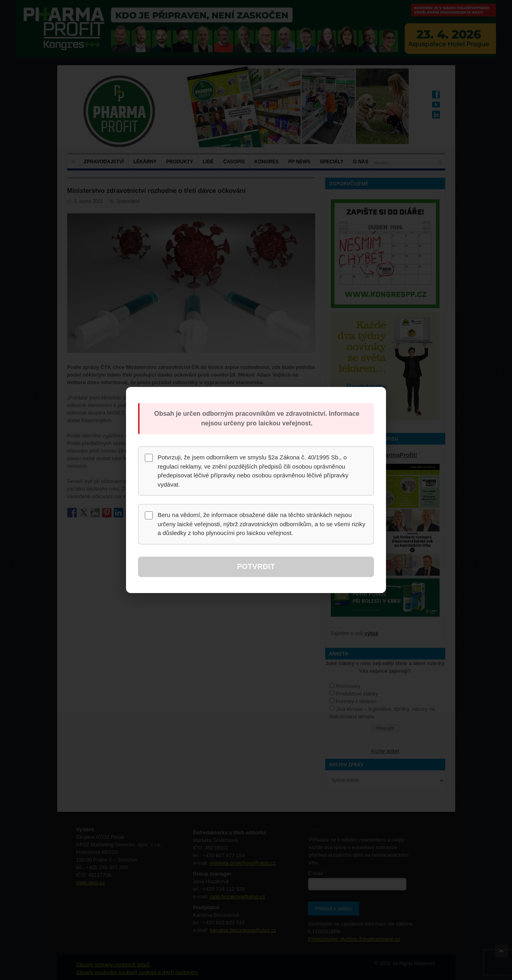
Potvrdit (256, 567)
